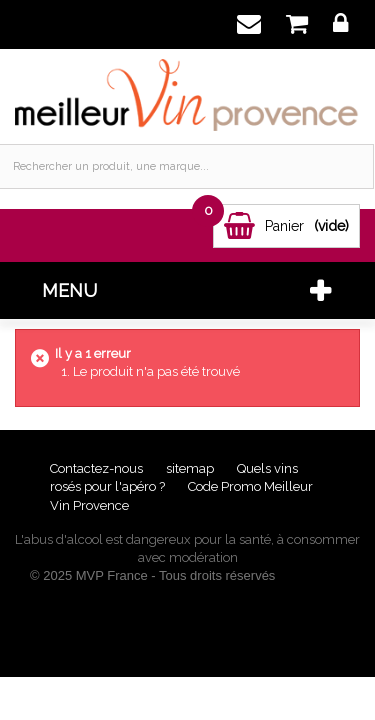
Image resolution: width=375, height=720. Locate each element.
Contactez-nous (98, 468)
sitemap (191, 468)
